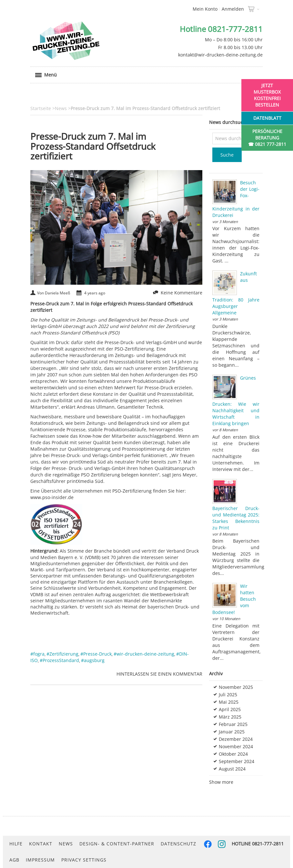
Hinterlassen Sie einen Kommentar (159, 674)
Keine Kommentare (182, 293)
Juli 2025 (228, 694)
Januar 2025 (232, 732)
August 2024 (232, 769)
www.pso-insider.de (52, 497)
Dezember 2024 (236, 739)
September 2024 (237, 761)
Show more (221, 782)
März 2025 (230, 717)
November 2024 (236, 746)
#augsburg (93, 660)
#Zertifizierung (62, 654)
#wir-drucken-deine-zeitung (144, 654)
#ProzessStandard (59, 660)
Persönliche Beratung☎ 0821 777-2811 (267, 138)
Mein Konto (205, 9)
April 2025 (230, 709)
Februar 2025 (233, 724)
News (66, 844)
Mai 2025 (229, 702)
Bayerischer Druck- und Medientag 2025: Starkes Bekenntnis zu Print (236, 518)
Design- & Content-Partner (117, 844)
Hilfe (16, 844)
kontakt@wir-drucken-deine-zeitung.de (220, 55)
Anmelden (233, 9)
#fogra (37, 654)
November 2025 (236, 687)
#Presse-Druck (96, 654)
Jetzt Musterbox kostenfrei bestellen (267, 95)
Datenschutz (178, 844)
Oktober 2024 (233, 754)
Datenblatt (267, 118)
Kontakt (41, 844)
